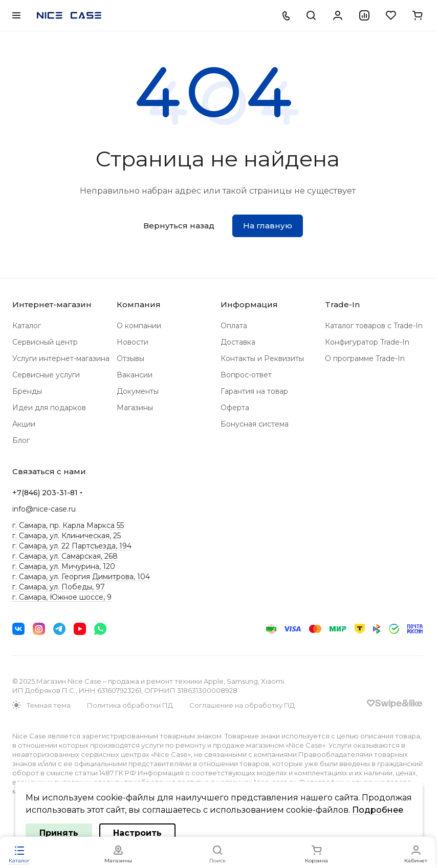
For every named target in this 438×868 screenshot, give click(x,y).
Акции (24, 424)
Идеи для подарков (49, 408)
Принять (59, 833)
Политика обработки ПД (130, 705)
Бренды (27, 391)
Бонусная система (255, 424)
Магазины (135, 408)
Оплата (234, 326)
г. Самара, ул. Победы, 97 (59, 587)
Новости (133, 342)
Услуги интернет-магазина (61, 358)
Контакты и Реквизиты (262, 358)
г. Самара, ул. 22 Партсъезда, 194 (72, 546)
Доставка (238, 342)
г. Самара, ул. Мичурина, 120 (64, 566)
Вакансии (135, 375)
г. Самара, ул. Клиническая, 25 (67, 536)
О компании (139, 326)
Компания (139, 304)
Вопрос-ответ (246, 375)
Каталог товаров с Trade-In (374, 326)
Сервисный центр (45, 342)
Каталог (27, 326)
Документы (138, 391)
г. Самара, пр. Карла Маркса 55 (68, 525)
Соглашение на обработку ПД (242, 705)
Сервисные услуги (46, 375)
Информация (249, 304)
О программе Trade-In (365, 358)
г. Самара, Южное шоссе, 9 (62, 597)
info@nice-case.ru (44, 509)
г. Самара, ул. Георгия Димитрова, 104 (81, 577)
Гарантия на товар (254, 391)
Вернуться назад (179, 226)
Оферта (235, 408)
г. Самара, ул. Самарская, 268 (65, 556)
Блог (21, 440)
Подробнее (378, 810)
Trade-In (342, 304)
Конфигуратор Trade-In (367, 342)
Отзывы (130, 358)
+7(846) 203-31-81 (45, 493)
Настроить (137, 833)
